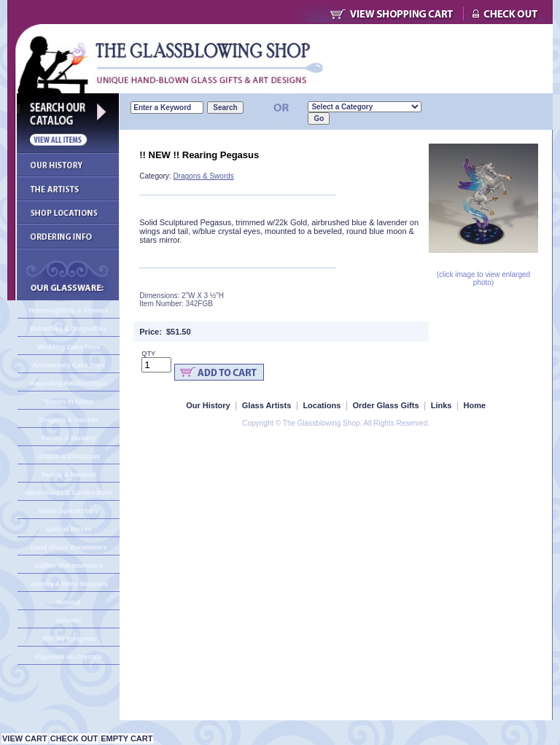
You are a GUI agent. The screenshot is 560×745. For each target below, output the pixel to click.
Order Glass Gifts (385, 405)
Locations (322, 405)
